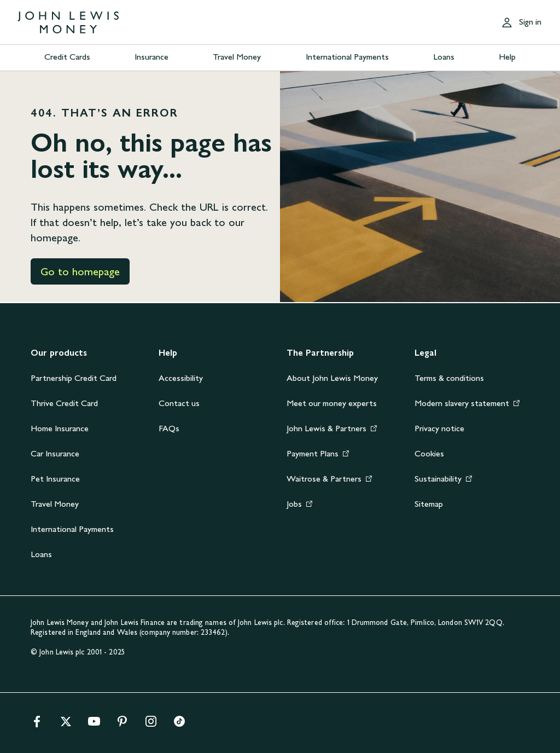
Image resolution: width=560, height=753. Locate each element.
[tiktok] (179, 725)
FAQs (169, 428)
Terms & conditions (449, 378)
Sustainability (438, 479)
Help (507, 57)
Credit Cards (67, 57)
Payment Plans (313, 453)
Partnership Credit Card (74, 378)
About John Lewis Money (332, 378)
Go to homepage (80, 271)
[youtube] (94, 725)
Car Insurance (55, 453)
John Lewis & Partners (326, 428)
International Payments (347, 57)
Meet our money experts (332, 403)
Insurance (151, 57)
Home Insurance (60, 428)
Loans (444, 57)
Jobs (294, 504)
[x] (66, 725)
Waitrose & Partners (324, 479)
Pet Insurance (55, 479)
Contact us (179, 403)
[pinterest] (122, 725)
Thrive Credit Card (64, 403)
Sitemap (429, 504)
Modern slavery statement (462, 403)
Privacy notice (439, 428)
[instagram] (151, 725)
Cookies (429, 453)
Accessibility (181, 378)
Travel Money (237, 57)
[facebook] (37, 725)
